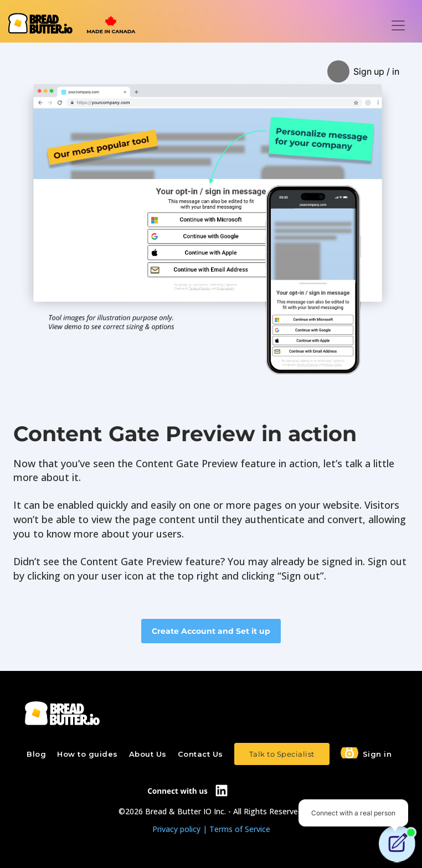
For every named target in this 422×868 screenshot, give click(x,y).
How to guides (88, 754)
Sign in (377, 754)
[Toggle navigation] (398, 25)
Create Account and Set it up (211, 631)
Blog (36, 754)
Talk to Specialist (282, 754)
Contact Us (200, 754)
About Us (148, 754)
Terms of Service (240, 829)
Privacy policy (176, 829)
